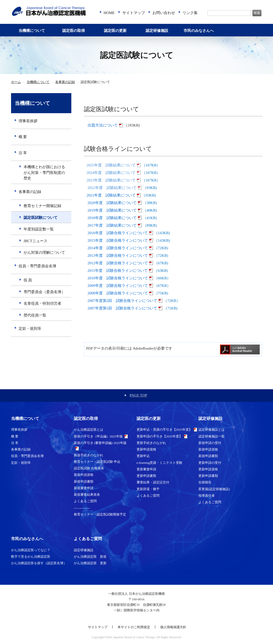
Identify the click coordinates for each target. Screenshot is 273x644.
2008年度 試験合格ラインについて (118, 293)
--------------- (82, 508)
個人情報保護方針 (173, 627)
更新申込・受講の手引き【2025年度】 (164, 430)
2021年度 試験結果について (111, 195)
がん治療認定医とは (89, 430)
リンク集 (190, 13)
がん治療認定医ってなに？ (31, 550)
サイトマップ (134, 13)
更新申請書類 (146, 476)
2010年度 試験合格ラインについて (118, 278)
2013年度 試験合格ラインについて (118, 255)
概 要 (23, 137)
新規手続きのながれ (89, 455)
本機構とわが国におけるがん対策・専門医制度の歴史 (44, 173)
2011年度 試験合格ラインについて (118, 271)
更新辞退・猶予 (148, 489)
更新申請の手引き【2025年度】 (159, 436)
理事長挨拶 (28, 121)
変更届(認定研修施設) (214, 489)
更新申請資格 (146, 449)
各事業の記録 (65, 82)
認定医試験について (41, 218)
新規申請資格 (84, 475)
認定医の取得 (74, 31)
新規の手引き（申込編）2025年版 (98, 436)
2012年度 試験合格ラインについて (118, 263)
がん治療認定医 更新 (90, 563)
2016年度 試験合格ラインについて (118, 233)
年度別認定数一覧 (39, 229)
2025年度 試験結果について (111, 165)
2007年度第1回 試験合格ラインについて (123, 308)
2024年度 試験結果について (111, 173)
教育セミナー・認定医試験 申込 (97, 462)
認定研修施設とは (211, 430)
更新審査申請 (146, 469)
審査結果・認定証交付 (153, 482)
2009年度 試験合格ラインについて (118, 286)
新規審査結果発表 (87, 495)
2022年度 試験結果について (112, 188)
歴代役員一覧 (35, 315)
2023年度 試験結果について (111, 180)
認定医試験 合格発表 (89, 468)
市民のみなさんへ (199, 31)
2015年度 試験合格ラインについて (118, 240)
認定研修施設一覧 (211, 436)
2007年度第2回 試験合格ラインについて (123, 301)
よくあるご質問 (85, 501)
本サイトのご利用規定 (134, 627)
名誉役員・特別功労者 (42, 303)
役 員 (28, 280)
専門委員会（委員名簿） (44, 292)
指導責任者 (207, 496)
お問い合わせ (164, 13)
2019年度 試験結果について (112, 210)
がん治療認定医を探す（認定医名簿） (39, 563)
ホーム (16, 82)
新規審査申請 (84, 488)
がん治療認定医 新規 (90, 557)
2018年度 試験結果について (112, 218)
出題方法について (103, 125)
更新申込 (143, 456)
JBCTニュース (36, 241)
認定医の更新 (115, 31)
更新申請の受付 (210, 463)
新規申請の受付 (210, 443)
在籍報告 (205, 482)
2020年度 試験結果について (112, 203)
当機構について (32, 31)
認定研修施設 (157, 31)
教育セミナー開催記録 (42, 206)
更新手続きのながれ (151, 443)
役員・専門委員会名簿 (37, 266)
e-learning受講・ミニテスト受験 (160, 463)
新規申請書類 (84, 481)
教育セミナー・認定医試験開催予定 (100, 514)
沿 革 (23, 153)
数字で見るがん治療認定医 (31, 557)
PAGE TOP (138, 395)
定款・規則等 (30, 329)
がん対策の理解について (44, 252)
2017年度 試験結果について (112, 225)
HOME (109, 13)
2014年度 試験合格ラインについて (118, 248)
